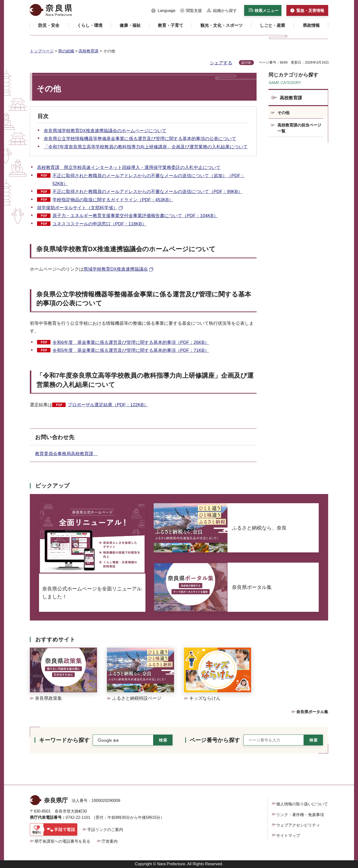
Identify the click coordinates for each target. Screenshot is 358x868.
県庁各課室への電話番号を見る (62, 841)
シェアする (221, 63)
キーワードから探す (64, 740)
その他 (283, 113)
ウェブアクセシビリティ (298, 825)
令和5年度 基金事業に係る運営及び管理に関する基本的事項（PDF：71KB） (131, 350)
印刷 (248, 63)
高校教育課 (89, 51)
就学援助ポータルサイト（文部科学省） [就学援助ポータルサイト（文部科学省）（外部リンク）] (77, 208)
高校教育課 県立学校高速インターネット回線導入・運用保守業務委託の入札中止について (129, 167)
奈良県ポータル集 (312, 712)
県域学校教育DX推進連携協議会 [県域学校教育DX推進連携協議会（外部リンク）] (116, 269)
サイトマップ (288, 836)
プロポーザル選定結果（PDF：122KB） (108, 405)
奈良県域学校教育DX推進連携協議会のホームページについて (105, 131)
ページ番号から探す (215, 740)
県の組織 (66, 51)
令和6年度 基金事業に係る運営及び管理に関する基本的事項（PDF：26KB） (131, 342)
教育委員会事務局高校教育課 (66, 454)
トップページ (42, 51)
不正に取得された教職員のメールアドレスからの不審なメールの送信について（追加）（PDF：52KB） (149, 180)
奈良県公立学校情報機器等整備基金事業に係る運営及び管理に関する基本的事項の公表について (140, 139)
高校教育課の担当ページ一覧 (299, 128)
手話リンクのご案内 (105, 830)
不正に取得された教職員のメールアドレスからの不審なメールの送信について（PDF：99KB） (147, 192)
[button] (163, 11)
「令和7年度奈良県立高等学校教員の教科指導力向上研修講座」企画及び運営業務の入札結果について (146, 147)
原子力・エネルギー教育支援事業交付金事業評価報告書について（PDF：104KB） (135, 216)
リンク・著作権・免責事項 (300, 815)
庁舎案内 (110, 841)
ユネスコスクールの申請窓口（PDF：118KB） (99, 224)
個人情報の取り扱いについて (302, 804)
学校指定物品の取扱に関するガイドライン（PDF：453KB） (113, 200)
